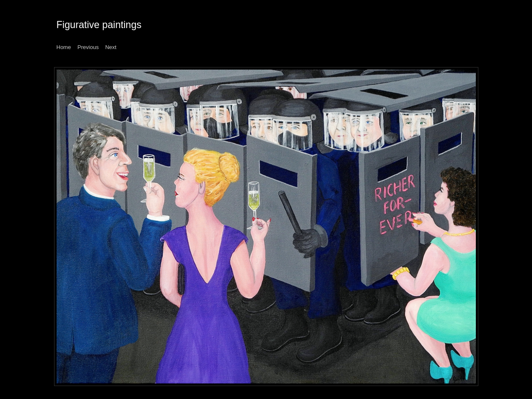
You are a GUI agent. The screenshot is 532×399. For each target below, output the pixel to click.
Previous (88, 47)
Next (111, 47)
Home (64, 47)
